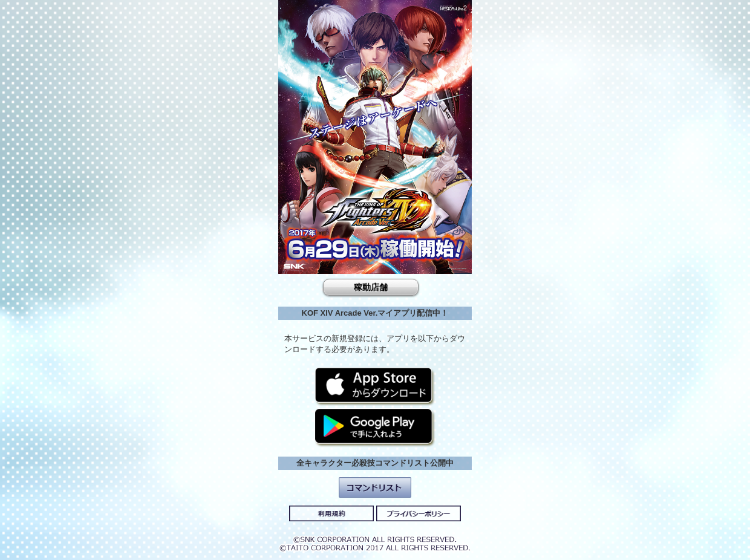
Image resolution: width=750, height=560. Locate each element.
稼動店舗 (371, 287)
